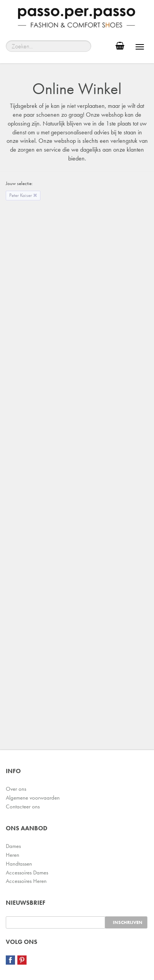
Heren (13, 855)
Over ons (16, 789)
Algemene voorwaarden (33, 798)
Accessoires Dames (27, 873)
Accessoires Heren (26, 881)
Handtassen (19, 864)
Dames (13, 846)
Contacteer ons (23, 806)
